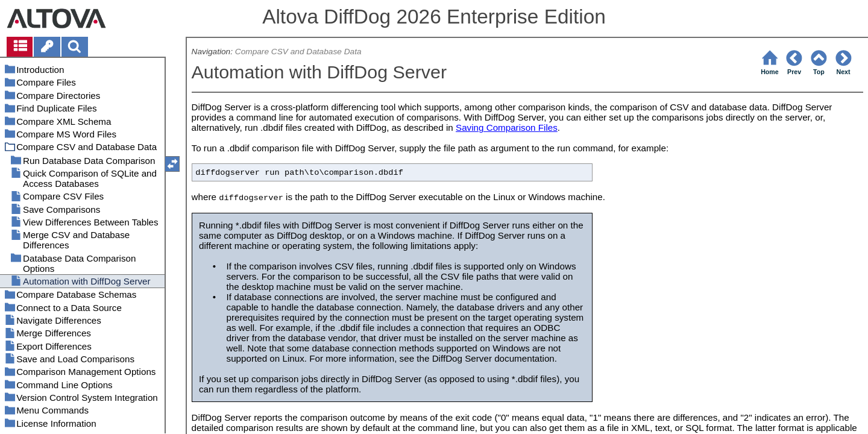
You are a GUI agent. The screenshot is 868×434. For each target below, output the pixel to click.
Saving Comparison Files (507, 127)
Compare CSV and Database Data (298, 52)
